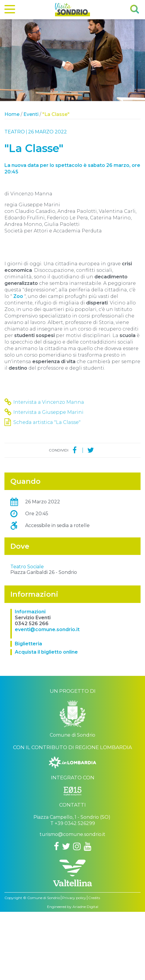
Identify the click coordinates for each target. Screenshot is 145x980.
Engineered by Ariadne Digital (73, 975)
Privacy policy (74, 966)
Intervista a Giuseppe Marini (48, 412)
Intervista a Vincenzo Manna (49, 402)
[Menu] (10, 10)
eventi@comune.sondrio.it (47, 698)
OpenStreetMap (105, 627)
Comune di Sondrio (44, 966)
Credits (94, 966)
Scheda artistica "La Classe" (47, 422)
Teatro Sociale (27, 635)
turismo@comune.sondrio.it (72, 902)
